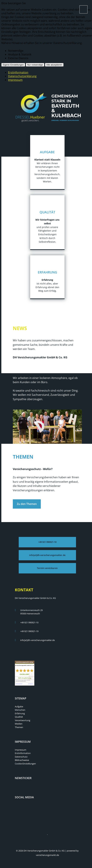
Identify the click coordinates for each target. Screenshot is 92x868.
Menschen (20, 710)
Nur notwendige (35, 65)
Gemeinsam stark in (66, 108)
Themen (19, 727)
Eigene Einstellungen (13, 65)
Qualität (19, 717)
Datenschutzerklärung (22, 76)
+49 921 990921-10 (29, 622)
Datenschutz (21, 757)
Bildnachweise (22, 760)
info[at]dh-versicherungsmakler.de (37, 640)
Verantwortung (22, 720)
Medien (19, 724)
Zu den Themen (27, 504)
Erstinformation (18, 72)
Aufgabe (19, 706)
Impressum (15, 80)
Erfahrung (20, 713)
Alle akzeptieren (54, 65)
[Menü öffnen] (83, 9)
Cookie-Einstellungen (25, 764)
